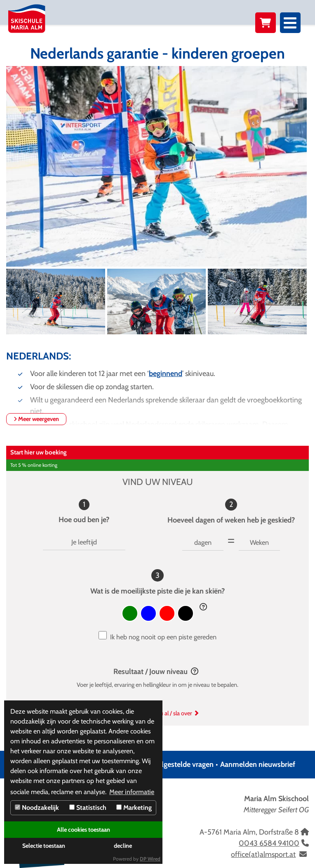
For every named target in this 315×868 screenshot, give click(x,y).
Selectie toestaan (44, 846)
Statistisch (88, 808)
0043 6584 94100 (269, 843)
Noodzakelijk (37, 808)
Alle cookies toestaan (83, 830)
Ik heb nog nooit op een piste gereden (163, 637)
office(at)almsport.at (263, 854)
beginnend (166, 374)
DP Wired (150, 859)
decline (123, 846)
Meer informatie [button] (132, 792)
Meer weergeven (36, 419)
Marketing (134, 808)
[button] (203, 607)
